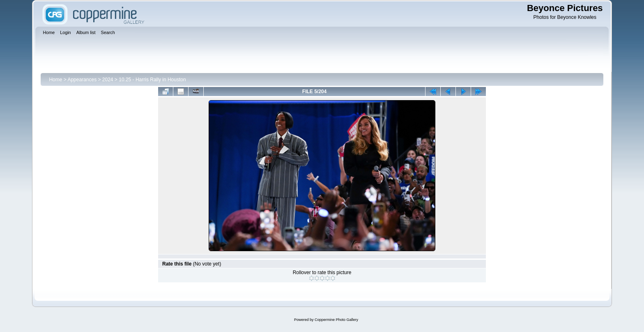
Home (55, 80)
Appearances (82, 80)
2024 (108, 80)
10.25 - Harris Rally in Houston (152, 80)
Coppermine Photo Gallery (336, 320)
